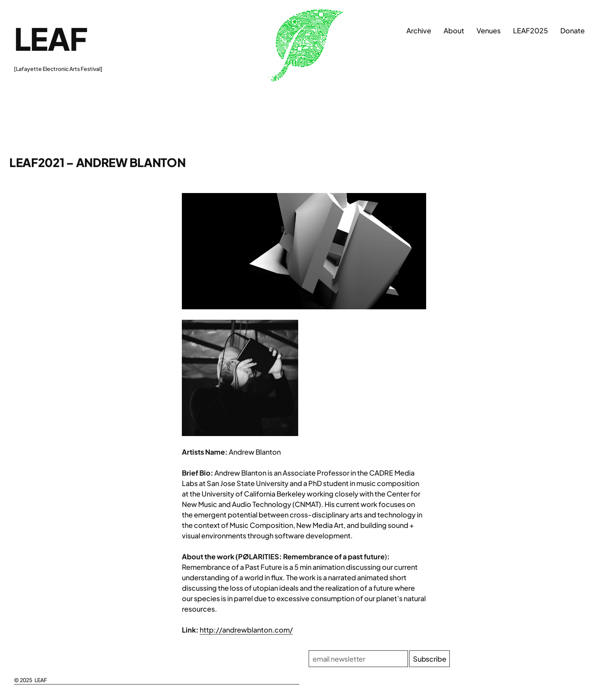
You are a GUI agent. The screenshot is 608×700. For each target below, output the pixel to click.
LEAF (50, 38)
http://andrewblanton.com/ (246, 630)
